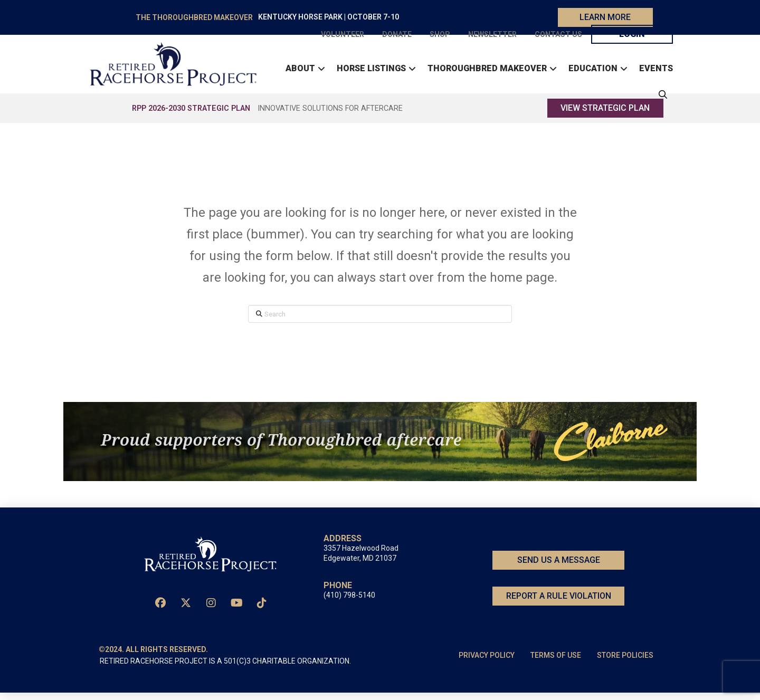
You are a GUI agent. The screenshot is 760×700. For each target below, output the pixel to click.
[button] (660, 98)
